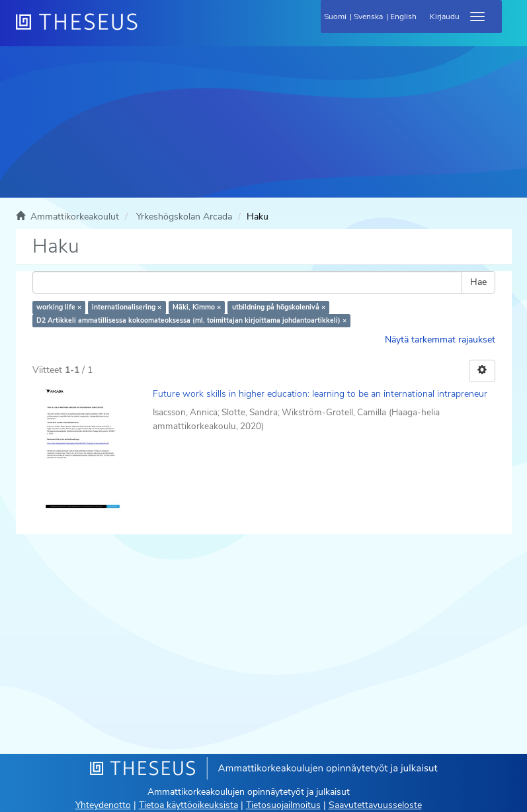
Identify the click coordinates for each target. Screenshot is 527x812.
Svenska (368, 17)
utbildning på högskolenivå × (279, 307)
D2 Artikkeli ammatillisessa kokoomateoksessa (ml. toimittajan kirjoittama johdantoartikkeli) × (191, 320)
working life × (59, 307)
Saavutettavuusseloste (375, 805)
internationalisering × (127, 307)
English (403, 17)
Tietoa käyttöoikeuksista (188, 805)
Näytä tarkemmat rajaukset (440, 340)
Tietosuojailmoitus (283, 805)
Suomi (335, 17)
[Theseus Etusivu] (148, 30)
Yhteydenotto (103, 805)
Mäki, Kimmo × (197, 307)
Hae (478, 282)
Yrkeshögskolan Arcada (184, 217)
